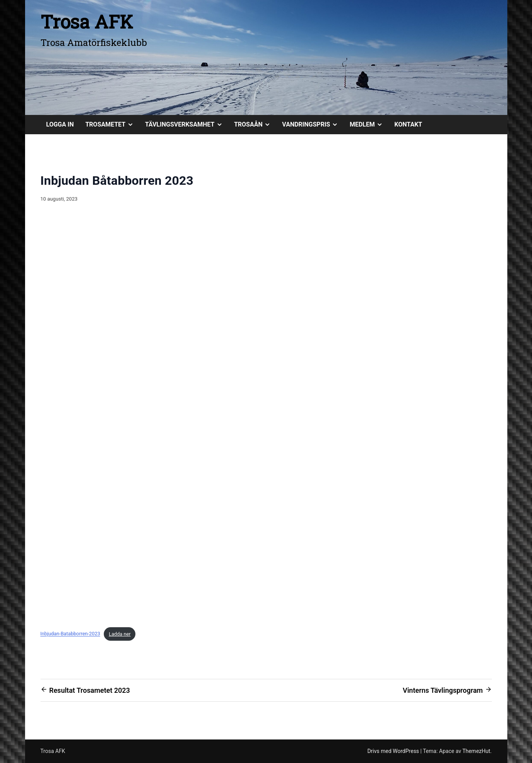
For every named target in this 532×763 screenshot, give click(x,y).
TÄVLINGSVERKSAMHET (187, 125)
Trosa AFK (87, 21)
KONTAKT (408, 124)
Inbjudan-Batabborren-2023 (70, 634)
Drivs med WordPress (394, 751)
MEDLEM (369, 125)
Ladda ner (120, 634)
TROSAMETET (112, 125)
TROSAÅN (255, 125)
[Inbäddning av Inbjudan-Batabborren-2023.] (266, 418)
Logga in (60, 124)
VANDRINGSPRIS (313, 125)
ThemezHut (476, 751)
